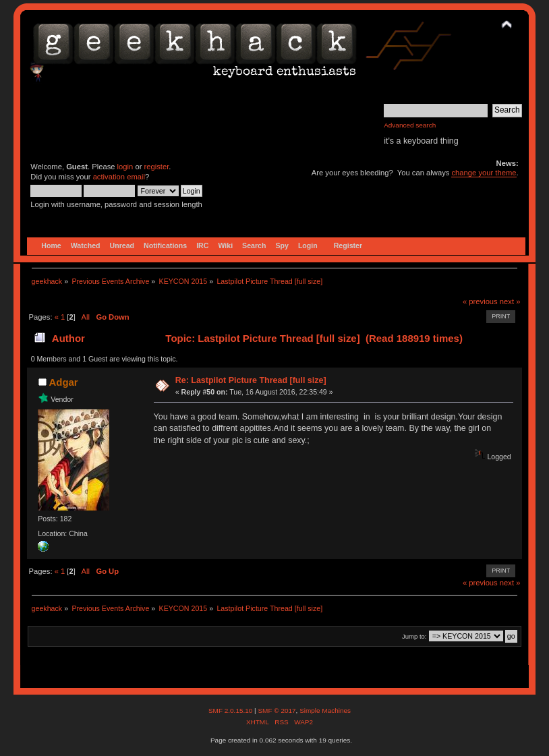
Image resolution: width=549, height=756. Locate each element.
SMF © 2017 (277, 710)
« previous (480, 301)
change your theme (484, 173)
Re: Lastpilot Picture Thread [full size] (251, 380)
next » (510, 301)
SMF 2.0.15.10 (231, 710)
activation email (119, 177)
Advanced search (410, 125)
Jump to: (414, 636)
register (157, 167)
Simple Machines (325, 710)
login (125, 167)
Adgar (63, 382)
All (86, 317)
